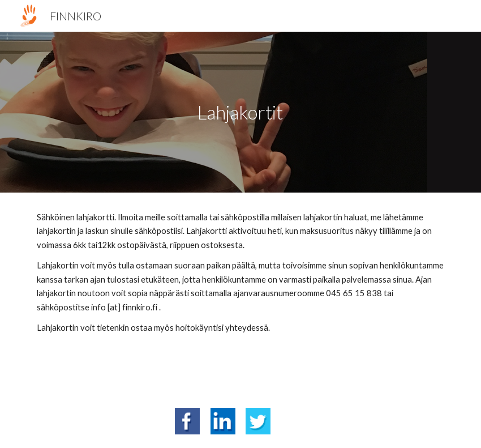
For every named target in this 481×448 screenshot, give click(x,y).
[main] (240, 112)
